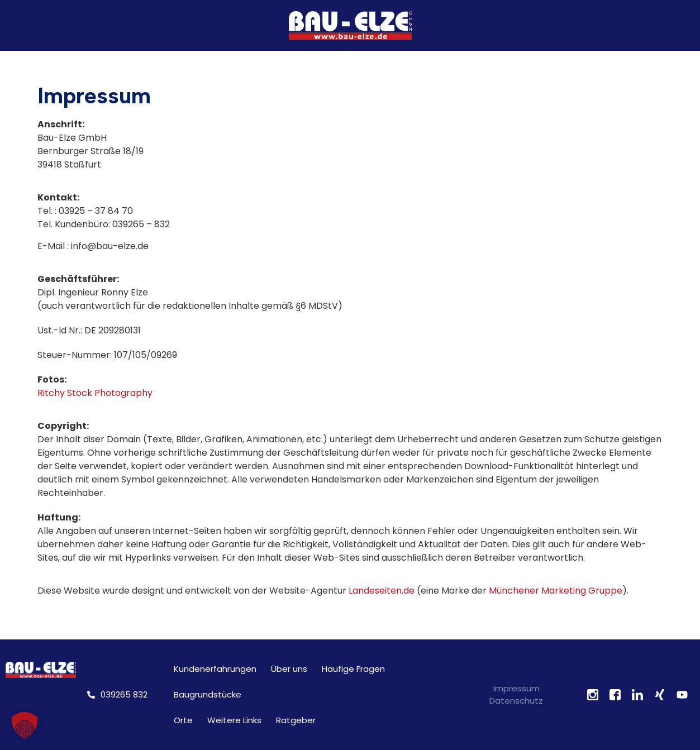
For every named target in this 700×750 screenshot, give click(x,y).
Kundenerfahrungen (215, 669)
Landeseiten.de (382, 591)
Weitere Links (234, 720)
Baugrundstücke (208, 694)
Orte (183, 720)
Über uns (289, 669)
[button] (25, 725)
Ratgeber (296, 720)
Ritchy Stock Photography (95, 393)
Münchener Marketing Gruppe (556, 591)
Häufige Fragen (353, 669)
